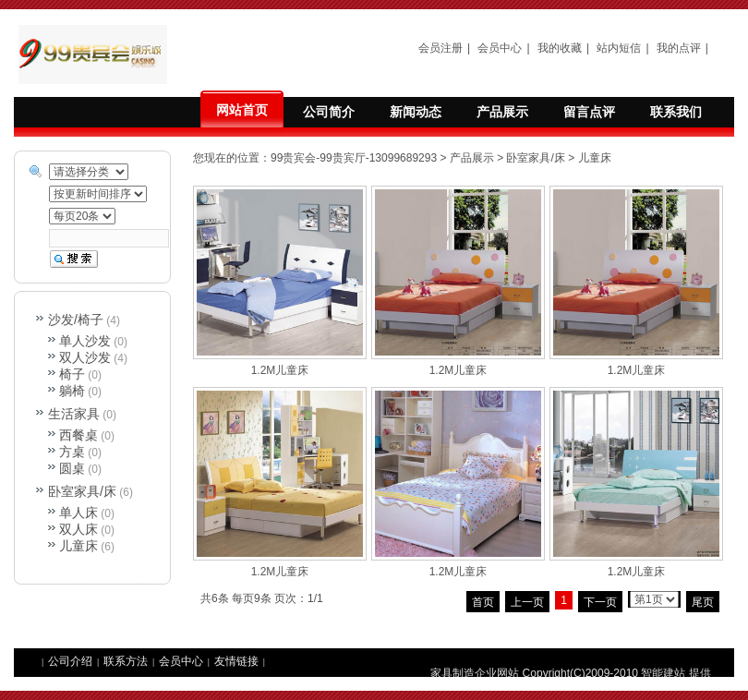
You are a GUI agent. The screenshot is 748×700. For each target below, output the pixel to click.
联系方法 (126, 661)
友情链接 (236, 661)
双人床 (78, 529)
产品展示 (502, 112)
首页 (483, 602)
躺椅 (72, 391)
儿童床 (595, 158)
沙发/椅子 (76, 320)
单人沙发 (85, 341)
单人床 (78, 513)
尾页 (703, 602)
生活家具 (74, 414)
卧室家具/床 (535, 158)
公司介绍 (70, 661)
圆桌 (72, 468)
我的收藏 (560, 48)
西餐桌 (78, 435)
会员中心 (500, 48)
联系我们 (676, 112)
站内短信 (619, 48)
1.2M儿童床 (280, 370)
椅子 (72, 374)
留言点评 (589, 112)
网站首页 (242, 110)
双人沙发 (85, 357)
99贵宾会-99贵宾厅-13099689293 (354, 158)
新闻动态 (416, 112)
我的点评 (679, 48)
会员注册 (440, 48)
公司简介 (329, 112)
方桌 (72, 452)
